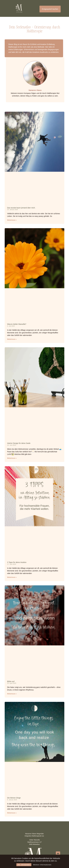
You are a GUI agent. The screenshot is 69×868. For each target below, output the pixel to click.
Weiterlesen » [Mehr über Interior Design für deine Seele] (12, 458)
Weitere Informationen (42, 865)
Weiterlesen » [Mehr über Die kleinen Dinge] (12, 813)
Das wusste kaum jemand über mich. (21, 208)
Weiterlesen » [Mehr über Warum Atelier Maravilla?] (12, 339)
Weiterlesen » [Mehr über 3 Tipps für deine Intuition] (12, 577)
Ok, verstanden (24, 865)
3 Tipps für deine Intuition (17, 562)
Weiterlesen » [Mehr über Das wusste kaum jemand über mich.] (12, 220)
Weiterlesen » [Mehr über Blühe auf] (12, 694)
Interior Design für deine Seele (19, 443)
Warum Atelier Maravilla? (17, 324)
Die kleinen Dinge (14, 798)
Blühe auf (11, 681)
